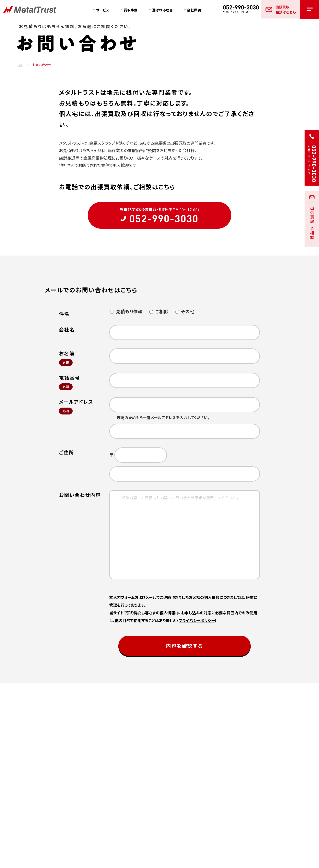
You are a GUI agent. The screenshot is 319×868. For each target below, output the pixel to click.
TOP (20, 65)
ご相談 (159, 311)
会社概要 (200, 10)
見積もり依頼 (126, 311)
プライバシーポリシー (197, 620)
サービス (104, 10)
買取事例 (133, 10)
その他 (185, 311)
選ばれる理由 (167, 10)
